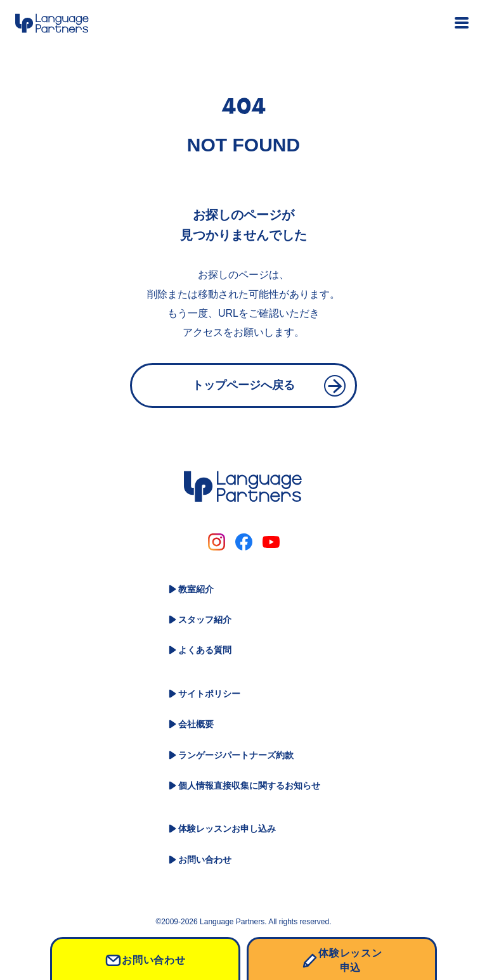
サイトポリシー (209, 694)
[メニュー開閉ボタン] (462, 23)
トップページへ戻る (243, 385)
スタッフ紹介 (205, 620)
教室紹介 (196, 589)
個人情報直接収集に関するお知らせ (249, 786)
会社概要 (196, 724)
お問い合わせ (205, 860)
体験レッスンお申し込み (227, 829)
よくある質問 (205, 650)
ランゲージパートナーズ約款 (236, 755)
